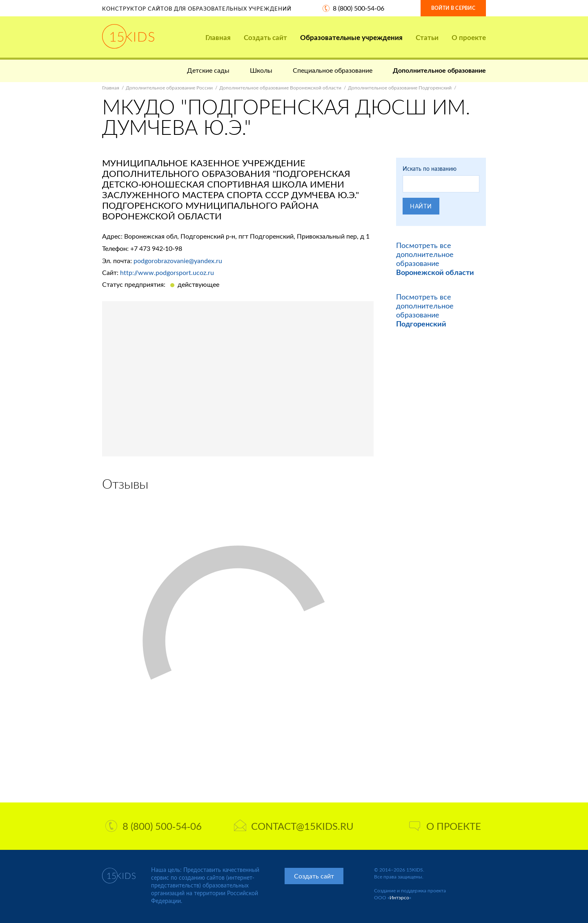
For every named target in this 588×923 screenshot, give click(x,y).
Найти (421, 206)
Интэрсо (399, 897)
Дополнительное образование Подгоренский (400, 88)
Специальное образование (333, 70)
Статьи (427, 37)
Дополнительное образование (439, 70)
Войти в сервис (453, 8)
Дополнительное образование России (169, 88)
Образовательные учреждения (351, 37)
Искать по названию (430, 169)
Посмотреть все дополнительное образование (435, 259)
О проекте (469, 37)
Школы (261, 70)
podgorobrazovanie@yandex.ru (178, 260)
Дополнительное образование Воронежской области (280, 88)
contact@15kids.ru (294, 826)
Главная (218, 37)
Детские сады (208, 70)
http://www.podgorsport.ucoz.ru (167, 272)
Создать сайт (265, 37)
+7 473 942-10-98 (156, 248)
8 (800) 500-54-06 (359, 8)
